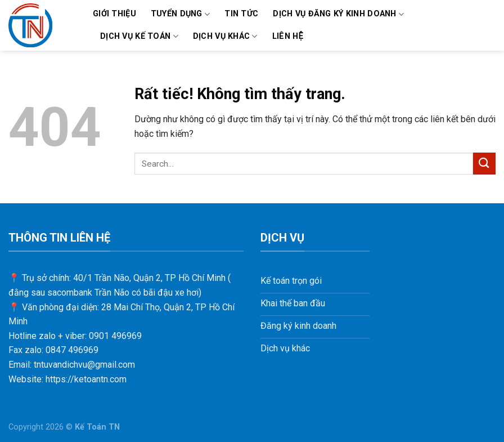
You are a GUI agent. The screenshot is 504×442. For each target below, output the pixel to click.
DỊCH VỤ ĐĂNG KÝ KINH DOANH (338, 14)
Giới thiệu (114, 14)
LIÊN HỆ (288, 36)
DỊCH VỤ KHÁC (225, 36)
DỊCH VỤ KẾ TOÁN (139, 36)
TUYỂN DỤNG (180, 14)
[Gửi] (484, 164)
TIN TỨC (241, 14)
